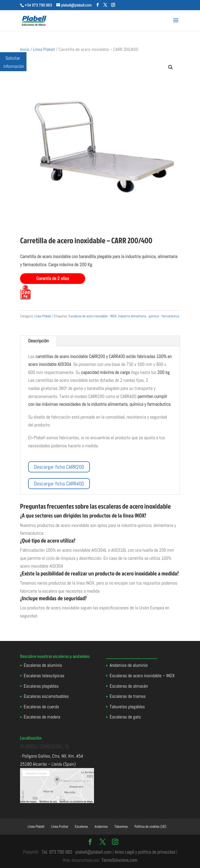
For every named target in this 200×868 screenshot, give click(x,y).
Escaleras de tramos (128, 696)
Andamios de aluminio (129, 665)
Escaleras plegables (41, 686)
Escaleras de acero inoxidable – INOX (142, 676)
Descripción (38, 341)
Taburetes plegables (127, 707)
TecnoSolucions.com (119, 860)
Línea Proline (60, 827)
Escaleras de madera (42, 717)
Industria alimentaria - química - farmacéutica (149, 316)
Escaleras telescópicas (44, 676)
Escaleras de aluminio (43, 665)
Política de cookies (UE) (150, 827)
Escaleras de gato (125, 717)
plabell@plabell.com (93, 852)
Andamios (101, 827)
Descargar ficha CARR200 (59, 467)
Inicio (25, 49)
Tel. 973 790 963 (57, 852)
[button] (171, 67)
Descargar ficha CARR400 (59, 484)
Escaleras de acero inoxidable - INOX (93, 316)
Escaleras (81, 827)
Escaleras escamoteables (46, 696)
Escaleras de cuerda (41, 707)
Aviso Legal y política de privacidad (145, 852)
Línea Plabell (44, 49)
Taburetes (121, 827)
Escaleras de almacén (129, 686)
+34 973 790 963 (38, 5)
